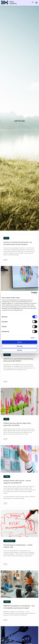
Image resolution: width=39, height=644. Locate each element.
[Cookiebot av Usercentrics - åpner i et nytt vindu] (30, 293)
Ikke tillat (19, 350)
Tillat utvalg (19, 346)
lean (6, 238)
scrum (7, 476)
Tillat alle (20, 342)
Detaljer (33, 338)
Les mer (5, 259)
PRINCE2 (7, 355)
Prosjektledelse (9, 541)
